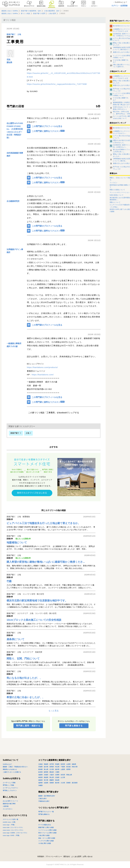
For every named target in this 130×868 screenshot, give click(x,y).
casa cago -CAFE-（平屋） (12, 835)
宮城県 (57, 764)
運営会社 (67, 856)
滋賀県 (40, 775)
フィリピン (113, 183)
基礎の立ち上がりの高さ (121, 52)
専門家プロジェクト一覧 (46, 812)
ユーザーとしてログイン (10, 788)
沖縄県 (40, 785)
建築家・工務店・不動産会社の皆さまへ (15, 767)
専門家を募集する (74, 726)
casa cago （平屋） (9, 825)
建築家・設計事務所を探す (47, 796)
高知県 (57, 780)
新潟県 (40, 769)
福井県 (57, 769)
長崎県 (52, 783)
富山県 (46, 769)
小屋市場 (6, 806)
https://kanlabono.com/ (43, 375)
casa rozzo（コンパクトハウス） (13, 830)
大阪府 (52, 775)
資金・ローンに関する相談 (47, 838)
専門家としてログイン (10, 791)
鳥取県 (40, 777)
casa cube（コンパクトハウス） (13, 827)
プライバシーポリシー (54, 856)
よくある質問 (76, 856)
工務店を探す (43, 799)
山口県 (63, 777)
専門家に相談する (46, 821)
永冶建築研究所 (13, 201)
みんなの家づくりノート (10, 801)
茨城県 (40, 767)
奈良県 (63, 775)
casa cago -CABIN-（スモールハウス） (15, 833)
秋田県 (63, 764)
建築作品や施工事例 (9, 804)
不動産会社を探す (44, 801)
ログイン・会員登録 (119, 6)
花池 (8, 59)
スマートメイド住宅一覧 (10, 819)
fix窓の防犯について (117, 195)
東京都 (68, 767)
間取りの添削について (117, 190)
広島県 (57, 777)
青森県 (46, 764)
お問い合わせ (88, 856)
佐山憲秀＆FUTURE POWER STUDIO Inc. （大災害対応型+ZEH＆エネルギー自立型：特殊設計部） (15, 130)
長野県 (68, 769)
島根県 (46, 777)
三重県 (57, 772)
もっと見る (54, 711)
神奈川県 (75, 767)
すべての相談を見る (45, 825)
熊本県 (57, 783)
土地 (19, 34)
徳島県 (40, 780)
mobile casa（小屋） (10, 822)
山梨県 (63, 769)
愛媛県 (52, 780)
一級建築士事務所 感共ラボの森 (14, 345)
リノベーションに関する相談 (47, 830)
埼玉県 (57, 767)
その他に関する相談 (45, 843)
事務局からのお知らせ (10, 769)
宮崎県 (68, 783)
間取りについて (115, 202)
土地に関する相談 (44, 835)
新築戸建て (11, 34)
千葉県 (63, 767)
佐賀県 (46, 783)
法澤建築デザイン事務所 (15, 251)
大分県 (63, 783)
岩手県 (52, 764)
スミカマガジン (8, 809)
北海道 (40, 764)
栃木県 (46, 767)
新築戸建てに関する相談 (46, 827)
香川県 (46, 780)
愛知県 (9, 62)
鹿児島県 (75, 783)
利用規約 (41, 856)
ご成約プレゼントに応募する (12, 772)
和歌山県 (69, 775)
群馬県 (52, 767)
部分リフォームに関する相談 (47, 833)
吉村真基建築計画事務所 (15, 154)
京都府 (46, 775)
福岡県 (40, 783)
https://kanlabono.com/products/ (42, 367)
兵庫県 (57, 775)
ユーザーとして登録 (9, 783)
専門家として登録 (8, 785)
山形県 (68, 764)
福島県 (74, 764)
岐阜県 (40, 772)
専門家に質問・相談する (28, 726)
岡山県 (52, 777)
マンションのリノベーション (120, 192)
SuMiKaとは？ (7, 764)
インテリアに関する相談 (46, 841)
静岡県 (46, 772)
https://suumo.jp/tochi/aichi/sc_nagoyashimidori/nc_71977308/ (57, 84)
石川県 (52, 769)
